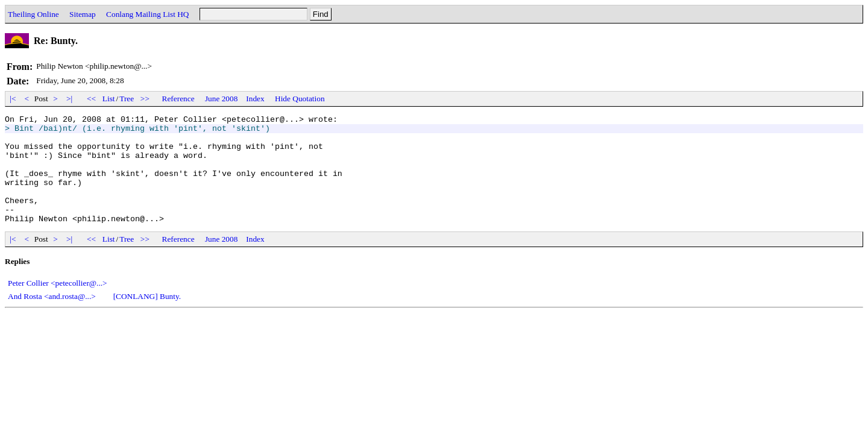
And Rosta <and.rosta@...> (52, 318)
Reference (178, 99)
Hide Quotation (300, 99)
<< (92, 99)
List (109, 99)
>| (70, 99)
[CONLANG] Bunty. (147, 318)
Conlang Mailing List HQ (147, 14)
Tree (127, 99)
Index (255, 99)
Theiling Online (33, 14)
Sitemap (83, 14)
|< (13, 99)
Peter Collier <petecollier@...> (58, 305)
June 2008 (221, 99)
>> (145, 99)
